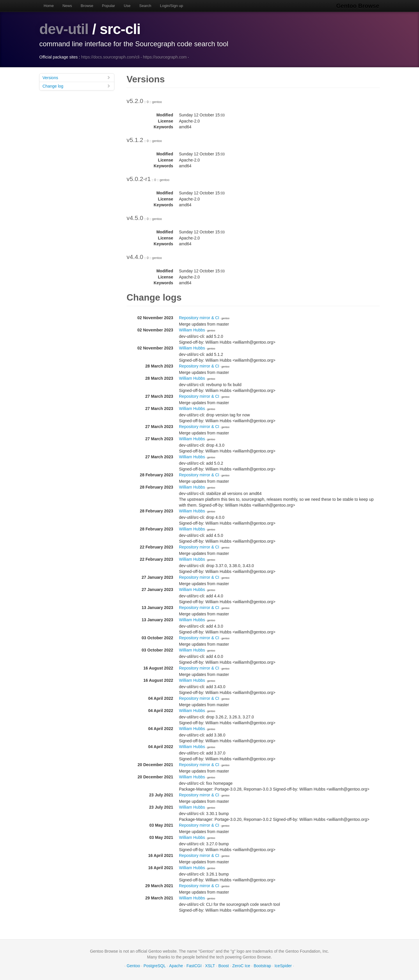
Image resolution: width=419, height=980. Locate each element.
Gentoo (133, 965)
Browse (87, 6)
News (67, 6)
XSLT (210, 965)
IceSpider (283, 965)
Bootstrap (262, 965)
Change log (77, 86)
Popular (109, 6)
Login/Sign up (172, 6)
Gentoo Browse (358, 6)
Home (49, 6)
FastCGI (194, 965)
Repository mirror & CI (199, 317)
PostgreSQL (155, 965)
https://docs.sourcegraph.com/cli (110, 57)
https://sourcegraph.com (165, 57)
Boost (224, 965)
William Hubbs (192, 330)
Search (145, 6)
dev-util (64, 29)
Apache (176, 965)
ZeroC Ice (241, 965)
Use (127, 6)
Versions (77, 77)
